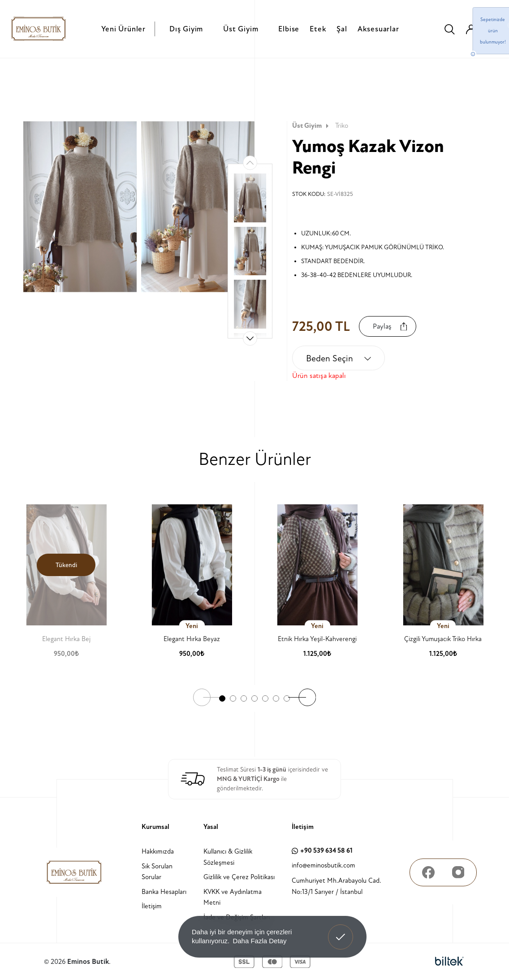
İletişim (152, 906)
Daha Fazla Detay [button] (259, 941)
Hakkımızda (158, 852)
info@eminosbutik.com (324, 865)
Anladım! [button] (341, 930)
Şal (342, 29)
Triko (342, 126)
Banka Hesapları (164, 892)
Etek (318, 29)
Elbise (289, 29)
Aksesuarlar (378, 29)
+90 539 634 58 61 (322, 851)
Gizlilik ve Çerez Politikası (239, 877)
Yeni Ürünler (123, 29)
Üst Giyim (241, 29)
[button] (250, 338)
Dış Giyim (186, 29)
